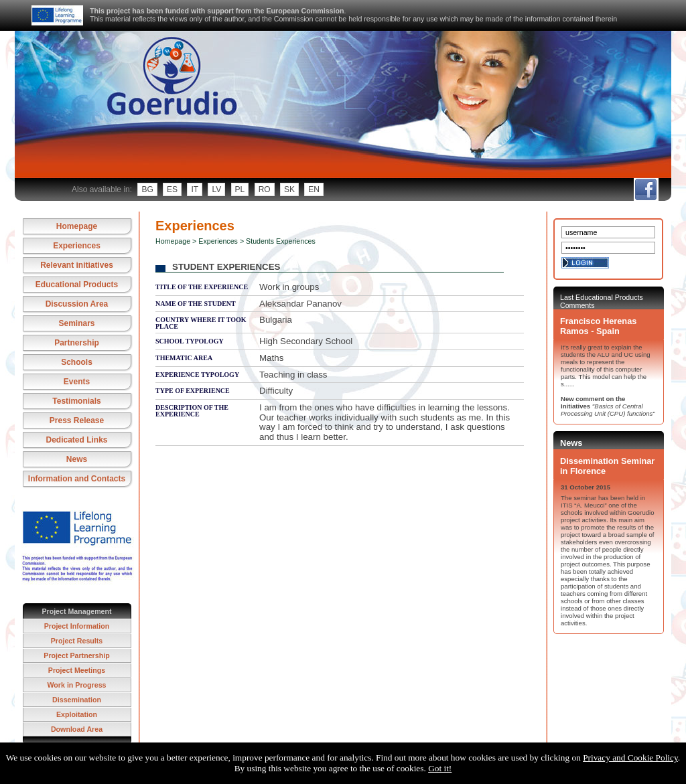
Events (77, 382)
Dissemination (77, 700)
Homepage (77, 226)
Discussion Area (77, 304)
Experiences (77, 246)
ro (265, 189)
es (172, 189)
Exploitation (77, 714)
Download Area (77, 729)
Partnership (77, 343)
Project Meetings (77, 670)
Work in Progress (76, 685)
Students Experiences (281, 241)
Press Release (77, 420)
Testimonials (76, 401)
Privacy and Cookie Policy (630, 758)
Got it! (440, 768)
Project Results (77, 641)
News (77, 459)
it (195, 189)
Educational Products (77, 285)
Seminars (76, 323)
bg (147, 189)
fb (645, 189)
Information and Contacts (77, 479)
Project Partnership (76, 655)
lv (216, 189)
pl (240, 189)
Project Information (77, 626)
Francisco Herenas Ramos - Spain (598, 326)
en (314, 189)
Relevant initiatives (77, 265)
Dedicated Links (76, 440)
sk (289, 189)
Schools (77, 362)
